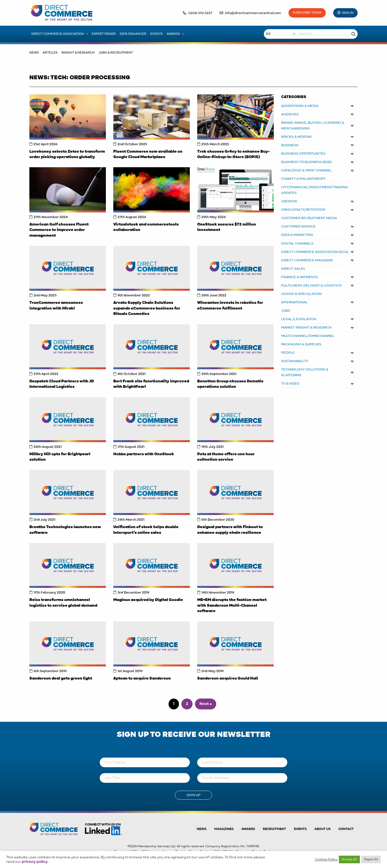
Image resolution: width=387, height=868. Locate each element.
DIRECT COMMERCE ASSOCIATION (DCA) (315, 252)
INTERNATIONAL (294, 302)
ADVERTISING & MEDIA (300, 106)
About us (322, 829)
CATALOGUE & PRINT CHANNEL (307, 170)
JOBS (286, 311)
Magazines (224, 829)
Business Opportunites (303, 154)
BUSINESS (290, 145)
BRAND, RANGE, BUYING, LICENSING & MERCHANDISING (313, 126)
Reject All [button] (371, 859)
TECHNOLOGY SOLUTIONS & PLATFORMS (305, 372)
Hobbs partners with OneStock (144, 454)
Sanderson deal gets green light (61, 679)
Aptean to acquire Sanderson (142, 679)
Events (300, 829)
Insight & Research (78, 53)
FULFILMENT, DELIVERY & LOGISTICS (311, 286)
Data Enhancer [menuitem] (133, 34)
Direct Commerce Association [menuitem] (58, 34)
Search (353, 34)
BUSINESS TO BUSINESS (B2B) (306, 162)
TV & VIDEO (290, 384)
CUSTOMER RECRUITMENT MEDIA (309, 218)
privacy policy (35, 862)
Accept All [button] (349, 859)
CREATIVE (289, 201)
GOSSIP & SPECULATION (301, 294)
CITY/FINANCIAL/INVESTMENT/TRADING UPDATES (315, 190)
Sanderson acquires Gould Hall (228, 679)
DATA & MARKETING (297, 235)
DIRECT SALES (293, 269)
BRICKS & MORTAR (296, 137)
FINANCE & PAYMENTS (299, 277)
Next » (206, 704)
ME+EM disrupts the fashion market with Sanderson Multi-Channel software (232, 606)
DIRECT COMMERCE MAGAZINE (307, 260)
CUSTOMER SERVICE (298, 227)
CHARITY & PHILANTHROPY (303, 179)
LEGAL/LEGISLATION (299, 319)
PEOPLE (288, 353)
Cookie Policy (326, 860)
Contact (346, 829)
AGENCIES (290, 114)
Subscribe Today (307, 13)
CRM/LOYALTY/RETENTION (303, 210)
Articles (50, 53)
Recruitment (274, 829)
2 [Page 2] (187, 704)
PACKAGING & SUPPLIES (301, 344)
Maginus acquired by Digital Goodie (148, 600)
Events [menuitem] (156, 34)
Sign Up (193, 795)
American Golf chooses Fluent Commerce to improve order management (59, 230)
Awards (248, 829)
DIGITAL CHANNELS (297, 244)
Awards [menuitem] (173, 34)
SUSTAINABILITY (295, 361)
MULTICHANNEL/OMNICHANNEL (308, 336)
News (34, 53)
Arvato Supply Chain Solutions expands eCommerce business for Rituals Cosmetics (147, 308)
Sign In (348, 13)
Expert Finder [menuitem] (104, 34)
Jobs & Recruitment (116, 53)
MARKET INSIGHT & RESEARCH (306, 328)
